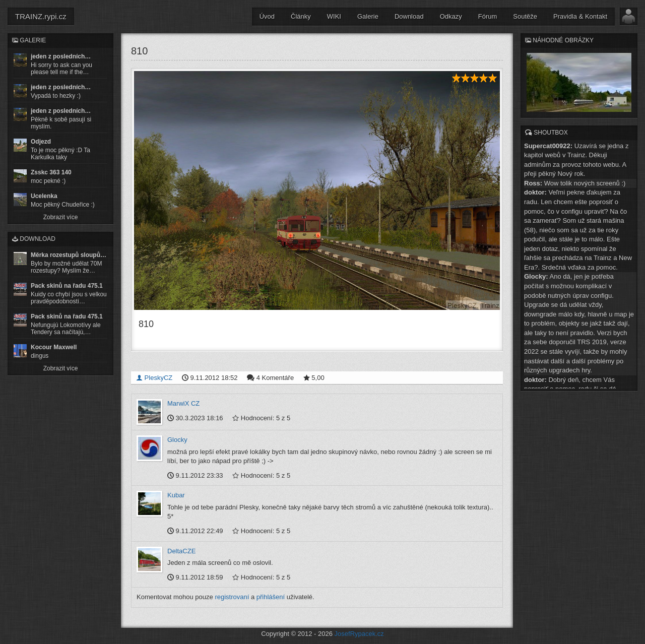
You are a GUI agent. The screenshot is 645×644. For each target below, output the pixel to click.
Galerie (368, 16)
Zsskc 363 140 (51, 172)
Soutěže (525, 16)
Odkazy (451, 16)
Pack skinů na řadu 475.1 (67, 286)
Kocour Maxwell (54, 347)
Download (409, 16)
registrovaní (232, 597)
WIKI (334, 16)
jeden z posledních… (61, 56)
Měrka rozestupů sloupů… (69, 255)
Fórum (488, 16)
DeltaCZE (181, 551)
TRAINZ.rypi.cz (41, 16)
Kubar (176, 495)
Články (301, 16)
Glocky (177, 440)
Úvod (267, 16)
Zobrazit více (61, 217)
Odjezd (41, 142)
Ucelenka (44, 196)
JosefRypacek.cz (359, 634)
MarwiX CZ (183, 403)
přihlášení (271, 597)
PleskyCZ (154, 378)
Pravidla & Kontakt (580, 16)
